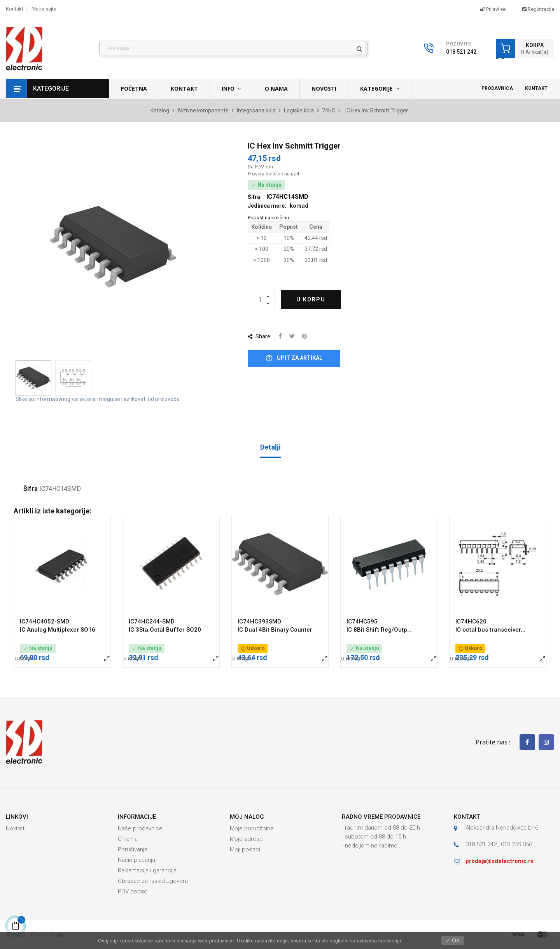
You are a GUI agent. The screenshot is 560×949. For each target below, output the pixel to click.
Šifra (31, 489)
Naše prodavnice (140, 828)
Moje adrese (246, 839)
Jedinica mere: (267, 206)
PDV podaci (133, 891)
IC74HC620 (471, 622)
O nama (128, 839)
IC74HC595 (362, 622)
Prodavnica (497, 88)
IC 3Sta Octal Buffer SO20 (165, 630)
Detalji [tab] (270, 447)
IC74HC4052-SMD (45, 622)
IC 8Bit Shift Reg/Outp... (379, 630)
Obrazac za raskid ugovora (153, 881)
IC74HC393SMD (259, 622)
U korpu (311, 299)
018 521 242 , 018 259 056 (499, 844)
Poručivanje (133, 849)
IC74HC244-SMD (152, 622)
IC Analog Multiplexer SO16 (58, 630)
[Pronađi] (233, 49)
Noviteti (16, 828)
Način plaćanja (136, 860)
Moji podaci (245, 849)
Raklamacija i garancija (147, 870)
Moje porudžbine (252, 828)
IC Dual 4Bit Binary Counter (275, 630)
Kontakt (15, 9)
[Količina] (261, 299)
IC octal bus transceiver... (490, 630)
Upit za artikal (294, 358)
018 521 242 (461, 52)
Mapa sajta (44, 9)
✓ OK (453, 940)
